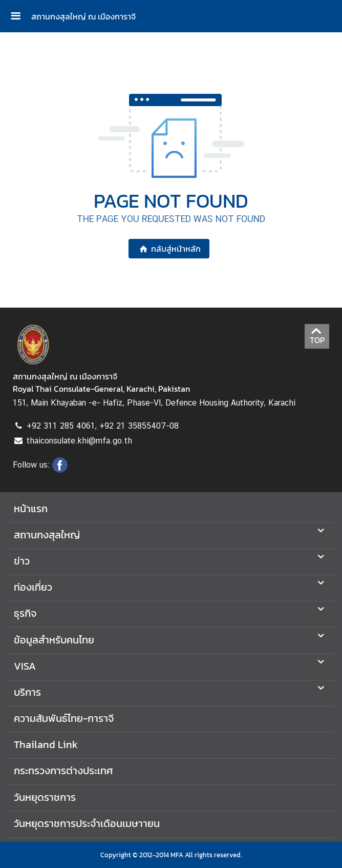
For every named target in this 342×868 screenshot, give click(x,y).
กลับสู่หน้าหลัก (169, 249)
